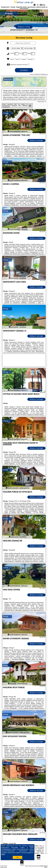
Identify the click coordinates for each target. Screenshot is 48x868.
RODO (3, 854)
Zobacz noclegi (36, 140)
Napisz (46, 867)
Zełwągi (5, 113)
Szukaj (24, 70)
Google (31, 846)
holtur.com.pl (24, 2)
